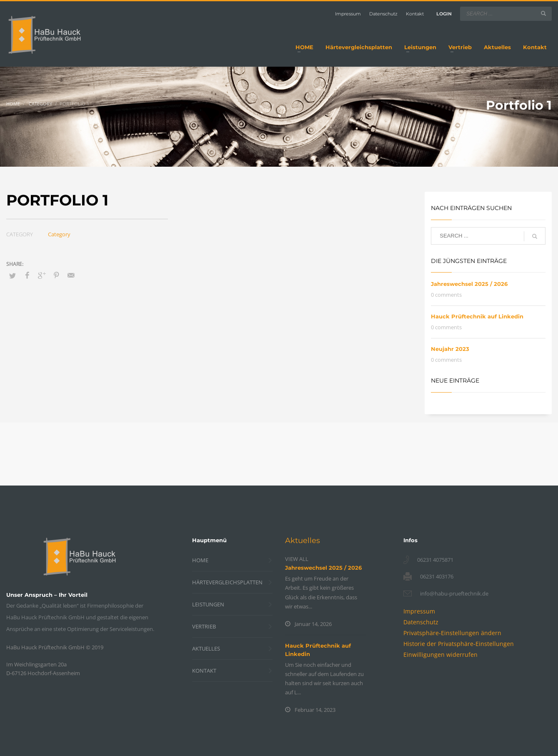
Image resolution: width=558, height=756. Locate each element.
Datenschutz (383, 14)
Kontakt (415, 14)
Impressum (348, 14)
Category (59, 234)
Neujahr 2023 (450, 349)
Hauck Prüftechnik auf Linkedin (477, 316)
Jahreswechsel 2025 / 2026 (469, 284)
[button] (452, 633)
